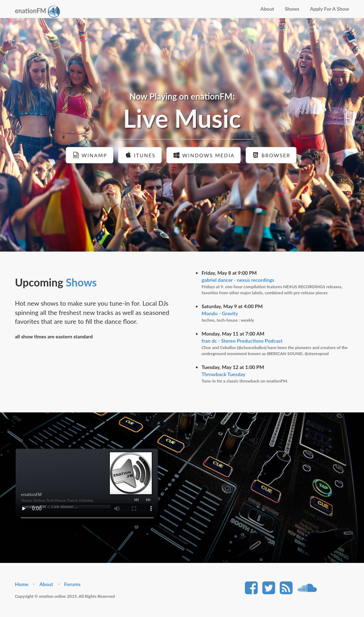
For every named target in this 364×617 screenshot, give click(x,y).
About (267, 9)
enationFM (38, 12)
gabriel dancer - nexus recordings (238, 280)
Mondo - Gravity (220, 313)
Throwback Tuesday (223, 374)
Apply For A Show (330, 9)
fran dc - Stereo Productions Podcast (242, 341)
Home (22, 584)
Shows (292, 9)
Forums (72, 584)
